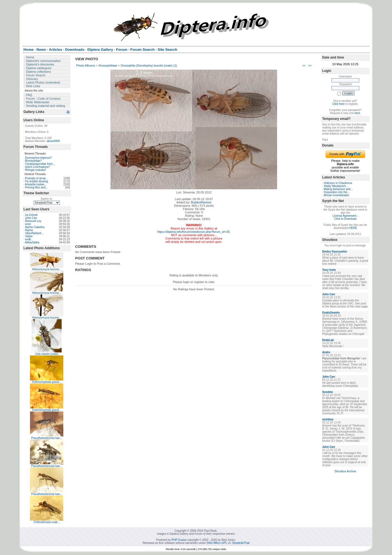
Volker (29, 236)
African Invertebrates (336, 195)
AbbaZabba (32, 242)
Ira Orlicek (31, 215)
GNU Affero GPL (217, 543)
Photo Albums (86, 65)
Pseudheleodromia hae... (47, 438)
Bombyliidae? (33, 161)
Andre (326, 352)
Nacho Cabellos (35, 227)
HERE (353, 228)
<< (304, 65)
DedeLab (328, 340)
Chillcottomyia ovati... (47, 522)
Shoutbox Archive (345, 471)
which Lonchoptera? (37, 167)
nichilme (328, 419)
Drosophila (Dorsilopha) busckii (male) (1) (149, 65)
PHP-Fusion (179, 540)
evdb (28, 239)
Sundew (327, 392)
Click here (338, 104)
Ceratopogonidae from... (40, 164)
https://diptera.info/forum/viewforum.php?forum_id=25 (194, 232)
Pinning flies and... (36, 187)
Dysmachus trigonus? (38, 158)
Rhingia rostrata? (36, 170)
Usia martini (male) (47, 354)
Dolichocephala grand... (47, 382)
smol (28, 224)
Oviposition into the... (337, 192)
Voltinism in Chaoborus (338, 183)
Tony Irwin (329, 270)
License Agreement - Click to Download (345, 217)
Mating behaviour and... (338, 189)
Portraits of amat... (36, 178)
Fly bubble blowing (37, 181)
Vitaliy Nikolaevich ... (336, 186)
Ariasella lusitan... (36, 184)
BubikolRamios (201, 202)
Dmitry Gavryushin (334, 252)
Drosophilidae (108, 65)
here (357, 113)
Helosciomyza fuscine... (47, 269)
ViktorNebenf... (34, 233)
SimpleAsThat (241, 543)
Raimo (29, 230)
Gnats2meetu (331, 313)
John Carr (31, 218)
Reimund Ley (33, 221)
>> (310, 65)
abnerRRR (53, 141)
